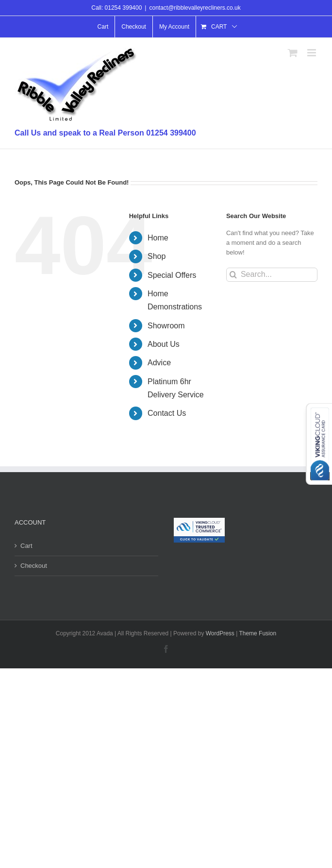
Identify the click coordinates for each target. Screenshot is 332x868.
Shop (157, 256)
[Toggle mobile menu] (312, 53)
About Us (164, 344)
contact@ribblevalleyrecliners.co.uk (195, 8)
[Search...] (272, 275)
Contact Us (167, 413)
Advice (159, 363)
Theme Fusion (257, 633)
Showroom (166, 326)
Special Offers (172, 275)
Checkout (34, 566)
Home (158, 238)
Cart (26, 546)
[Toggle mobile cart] (293, 53)
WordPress (220, 633)
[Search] (233, 275)
